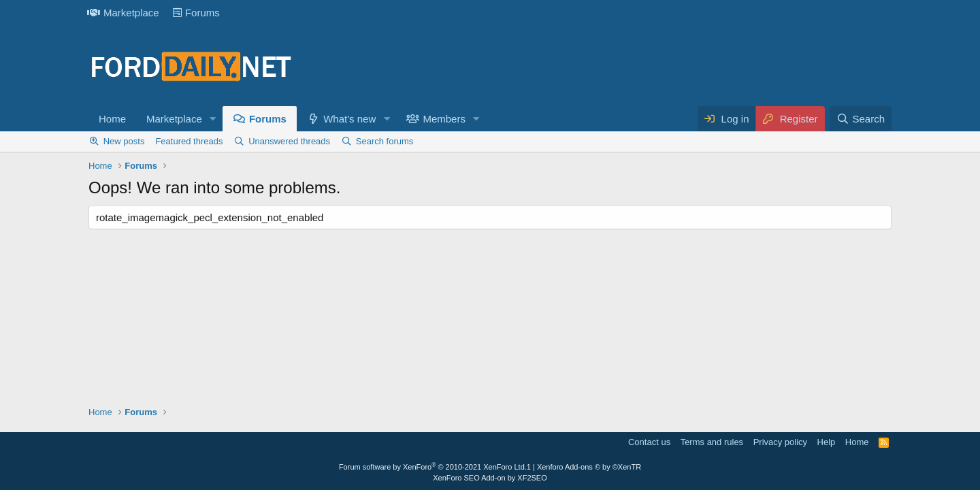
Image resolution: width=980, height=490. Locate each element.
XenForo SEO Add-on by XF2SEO (490, 478)
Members (444, 119)
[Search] (861, 119)
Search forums (385, 141)
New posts (124, 141)
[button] (213, 119)
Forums (196, 13)
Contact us (649, 442)
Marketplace (123, 13)
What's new (349, 119)
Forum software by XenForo (433, 467)
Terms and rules (712, 442)
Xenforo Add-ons (589, 467)
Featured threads (189, 141)
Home (112, 119)
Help (827, 442)
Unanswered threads (289, 141)
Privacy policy (780, 442)
